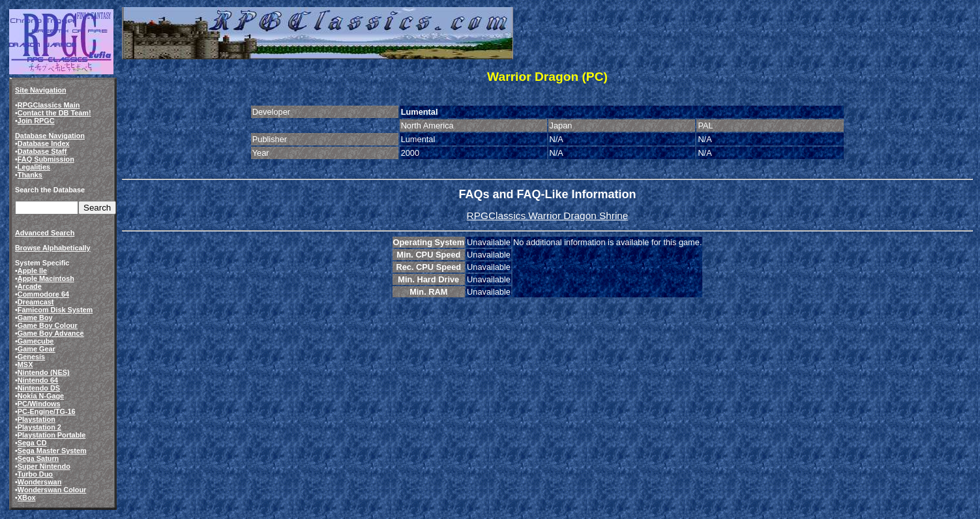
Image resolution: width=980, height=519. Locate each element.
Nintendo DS (39, 388)
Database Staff (42, 151)
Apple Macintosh (46, 278)
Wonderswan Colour (52, 490)
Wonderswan (39, 482)
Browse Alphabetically (53, 248)
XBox (27, 497)
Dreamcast (36, 302)
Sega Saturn (38, 458)
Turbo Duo (35, 474)
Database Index (44, 143)
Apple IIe (32, 271)
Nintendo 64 (38, 380)
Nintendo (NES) (44, 372)
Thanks (30, 175)
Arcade (30, 286)
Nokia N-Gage (41, 396)
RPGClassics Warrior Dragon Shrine (548, 215)
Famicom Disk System (55, 310)
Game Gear (37, 349)
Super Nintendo (44, 466)
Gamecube (36, 341)
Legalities (34, 167)
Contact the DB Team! (54, 113)
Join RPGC (36, 121)
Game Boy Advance (51, 333)
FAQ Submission (46, 159)
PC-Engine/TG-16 (47, 411)
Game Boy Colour (48, 325)
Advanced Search (45, 233)
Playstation (37, 419)
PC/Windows (39, 404)
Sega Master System (52, 451)
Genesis (31, 357)
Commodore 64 (43, 294)
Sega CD (32, 443)
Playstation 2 (39, 427)
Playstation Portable (52, 435)
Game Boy (35, 318)
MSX (25, 364)
